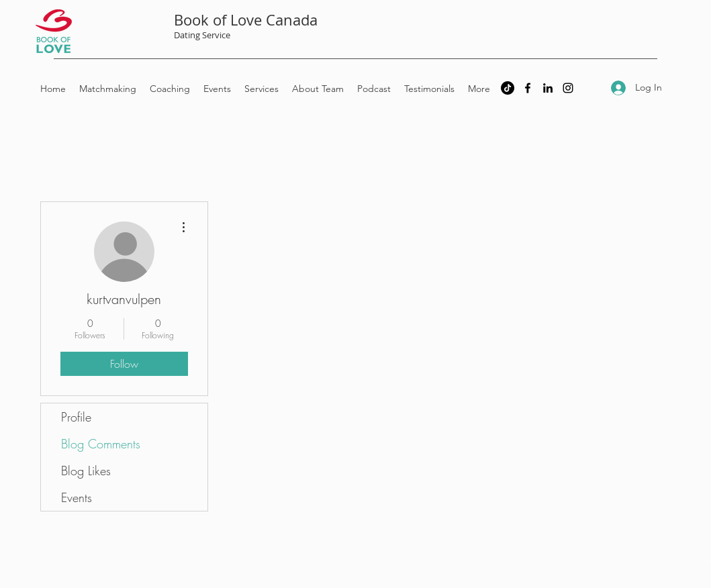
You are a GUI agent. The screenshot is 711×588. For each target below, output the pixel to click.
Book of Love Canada (246, 20)
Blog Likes (86, 471)
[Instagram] (568, 88)
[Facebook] (528, 88)
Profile (76, 417)
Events (77, 497)
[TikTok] (508, 88)
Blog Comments (101, 444)
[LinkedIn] (548, 88)
